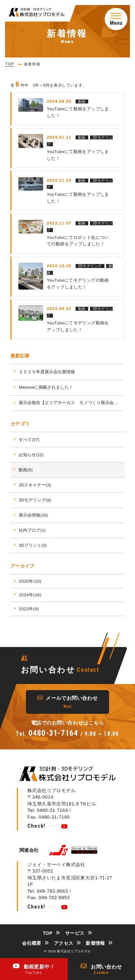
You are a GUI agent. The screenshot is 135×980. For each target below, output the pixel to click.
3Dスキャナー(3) (35, 485)
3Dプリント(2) (33, 545)
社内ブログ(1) (32, 530)
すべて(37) (29, 440)
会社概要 (32, 943)
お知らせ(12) (31, 455)
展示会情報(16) (33, 515)
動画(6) (26, 470)
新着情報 (95, 943)
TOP (48, 933)
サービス (75, 933)
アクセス (64, 943)
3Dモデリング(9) (35, 500)
